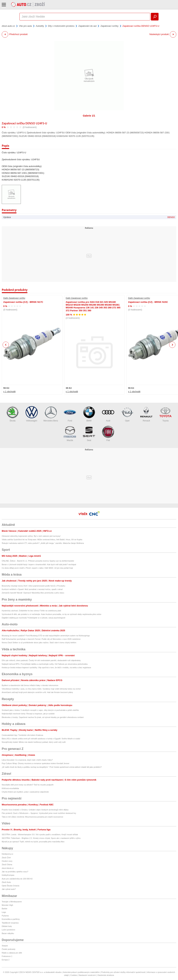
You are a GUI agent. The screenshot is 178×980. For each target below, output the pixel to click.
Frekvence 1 (7, 956)
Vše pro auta (25, 26)
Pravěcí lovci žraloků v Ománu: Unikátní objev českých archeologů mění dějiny (35, 810)
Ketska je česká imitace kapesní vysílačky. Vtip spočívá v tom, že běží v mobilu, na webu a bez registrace (46, 667)
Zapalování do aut (87, 26)
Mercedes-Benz (51, 414)
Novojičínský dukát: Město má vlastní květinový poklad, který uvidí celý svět (34, 742)
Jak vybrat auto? (9, 889)
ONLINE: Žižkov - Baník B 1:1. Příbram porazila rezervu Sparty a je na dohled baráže (38, 561)
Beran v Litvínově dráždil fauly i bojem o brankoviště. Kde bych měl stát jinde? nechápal (39, 564)
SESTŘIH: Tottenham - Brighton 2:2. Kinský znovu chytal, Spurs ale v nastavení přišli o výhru (41, 838)
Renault (146, 414)
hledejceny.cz (7, 854)
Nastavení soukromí (87, 975)
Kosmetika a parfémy (11, 919)
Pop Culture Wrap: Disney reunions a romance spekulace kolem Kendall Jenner (36, 763)
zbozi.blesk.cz (8, 868)
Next (172, 345)
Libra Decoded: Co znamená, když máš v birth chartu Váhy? (27, 760)
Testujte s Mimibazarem (12, 902)
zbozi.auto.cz (8, 26)
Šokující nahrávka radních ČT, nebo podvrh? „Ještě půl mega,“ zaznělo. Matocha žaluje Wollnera (43, 543)
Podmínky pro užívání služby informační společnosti (123, 972)
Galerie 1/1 (89, 116)
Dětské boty (7, 926)
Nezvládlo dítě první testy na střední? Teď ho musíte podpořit (28, 785)
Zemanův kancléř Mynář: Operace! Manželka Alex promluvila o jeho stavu (33, 593)
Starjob (5, 946)
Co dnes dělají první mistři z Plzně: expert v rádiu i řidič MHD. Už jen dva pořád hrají (37, 568)
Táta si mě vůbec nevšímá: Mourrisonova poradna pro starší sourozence (32, 817)
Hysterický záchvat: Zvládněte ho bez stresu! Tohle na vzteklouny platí (31, 611)
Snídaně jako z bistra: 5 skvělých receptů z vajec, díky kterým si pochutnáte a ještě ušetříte (40, 710)
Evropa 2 (6, 960)
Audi (108, 414)
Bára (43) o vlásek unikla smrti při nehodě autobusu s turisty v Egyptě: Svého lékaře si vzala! (41, 739)
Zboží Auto (6, 882)
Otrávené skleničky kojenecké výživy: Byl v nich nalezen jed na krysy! (31, 536)
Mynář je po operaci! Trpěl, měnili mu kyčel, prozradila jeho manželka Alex (33, 842)
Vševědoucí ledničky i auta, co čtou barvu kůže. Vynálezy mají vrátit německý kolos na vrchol (41, 689)
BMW (89, 414)
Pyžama (5, 916)
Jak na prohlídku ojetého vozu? (15, 872)
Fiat (108, 434)
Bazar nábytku (8, 933)
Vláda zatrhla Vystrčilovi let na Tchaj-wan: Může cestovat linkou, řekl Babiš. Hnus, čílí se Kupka (42, 540)
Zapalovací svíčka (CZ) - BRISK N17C (23, 302)
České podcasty (9, 949)
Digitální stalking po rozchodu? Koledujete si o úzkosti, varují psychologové (34, 618)
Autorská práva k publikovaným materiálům (81, 972)
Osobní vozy (7, 861)
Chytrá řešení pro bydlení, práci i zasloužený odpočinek (25, 792)
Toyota (165, 414)
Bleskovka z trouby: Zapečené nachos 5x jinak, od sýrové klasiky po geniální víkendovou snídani (43, 717)
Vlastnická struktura (106, 975)
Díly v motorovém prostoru (61, 26)
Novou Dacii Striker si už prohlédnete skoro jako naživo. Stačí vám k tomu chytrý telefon (39, 643)
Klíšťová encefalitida (10, 788)
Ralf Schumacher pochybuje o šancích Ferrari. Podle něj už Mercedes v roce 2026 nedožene (41, 639)
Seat (89, 434)
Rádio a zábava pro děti (12, 953)
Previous (6, 345)
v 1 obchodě (9, 391)
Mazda (70, 434)
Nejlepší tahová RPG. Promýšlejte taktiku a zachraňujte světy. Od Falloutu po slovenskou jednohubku (45, 664)
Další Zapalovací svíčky (14, 298)
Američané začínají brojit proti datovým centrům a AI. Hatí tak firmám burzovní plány (37, 692)
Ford (70, 414)
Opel (127, 414)
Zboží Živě (6, 858)
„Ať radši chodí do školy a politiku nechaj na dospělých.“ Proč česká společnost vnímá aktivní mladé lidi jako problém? (52, 767)
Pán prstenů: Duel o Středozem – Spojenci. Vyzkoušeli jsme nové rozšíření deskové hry (39, 813)
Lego (4, 912)
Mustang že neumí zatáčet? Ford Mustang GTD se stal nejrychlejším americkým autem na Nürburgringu (46, 636)
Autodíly (40, 26)
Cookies (74, 975)
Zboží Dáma (7, 865)
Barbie (5, 909)
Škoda (13, 414)
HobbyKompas (8, 875)
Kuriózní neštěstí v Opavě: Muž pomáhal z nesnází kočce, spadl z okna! (32, 589)
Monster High (7, 905)
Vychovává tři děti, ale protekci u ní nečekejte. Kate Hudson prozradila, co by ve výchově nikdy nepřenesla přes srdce (52, 614)
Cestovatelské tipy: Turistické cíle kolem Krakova (22, 735)
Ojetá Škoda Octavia (11, 886)
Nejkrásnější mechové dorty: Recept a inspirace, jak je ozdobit (28, 714)
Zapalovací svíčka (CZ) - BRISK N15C (148, 302)
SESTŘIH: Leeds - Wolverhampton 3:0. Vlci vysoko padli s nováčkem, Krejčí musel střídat (40, 835)
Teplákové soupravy (10, 923)
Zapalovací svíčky (109, 26)
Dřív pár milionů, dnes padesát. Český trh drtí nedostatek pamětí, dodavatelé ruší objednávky (41, 660)
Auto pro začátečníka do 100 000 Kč (17, 879)
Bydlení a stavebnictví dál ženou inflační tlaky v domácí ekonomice (30, 685)
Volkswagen (32, 414)
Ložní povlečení (8, 930)
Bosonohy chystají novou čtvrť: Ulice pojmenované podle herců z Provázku (33, 586)
